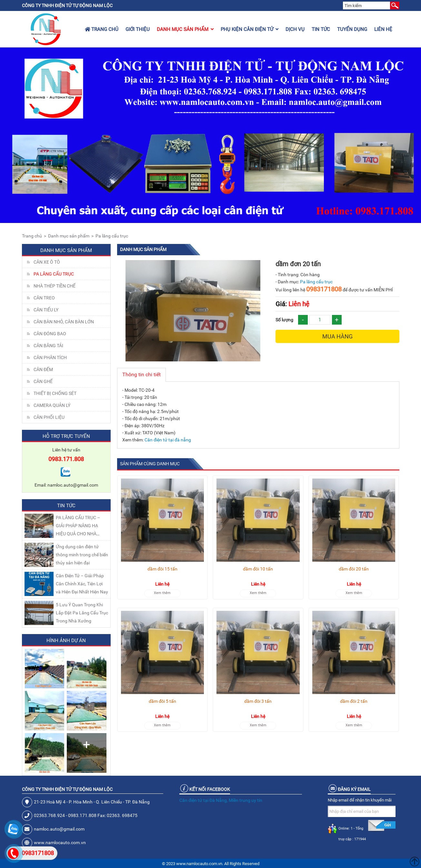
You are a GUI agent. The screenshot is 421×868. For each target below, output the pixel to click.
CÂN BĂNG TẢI (48, 346)
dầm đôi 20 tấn (354, 569)
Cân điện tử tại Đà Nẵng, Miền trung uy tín (221, 800)
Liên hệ (383, 29)
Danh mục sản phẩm (185, 29)
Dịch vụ (295, 29)
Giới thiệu (138, 29)
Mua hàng (337, 336)
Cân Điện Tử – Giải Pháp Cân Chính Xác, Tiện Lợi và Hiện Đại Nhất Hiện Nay (82, 584)
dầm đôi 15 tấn (162, 569)
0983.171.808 (66, 459)
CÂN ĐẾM (43, 369)
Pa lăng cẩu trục (112, 236)
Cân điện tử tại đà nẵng (168, 440)
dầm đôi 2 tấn (354, 701)
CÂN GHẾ (43, 381)
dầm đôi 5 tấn (162, 701)
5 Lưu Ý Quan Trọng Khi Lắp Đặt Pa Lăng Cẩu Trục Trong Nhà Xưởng (82, 613)
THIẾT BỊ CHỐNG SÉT (55, 393)
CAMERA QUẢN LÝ (52, 405)
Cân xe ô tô (47, 262)
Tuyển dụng (352, 29)
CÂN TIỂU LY (46, 310)
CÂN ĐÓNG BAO (50, 334)
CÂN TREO (44, 298)
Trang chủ (102, 29)
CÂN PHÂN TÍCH (50, 358)
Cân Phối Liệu (49, 417)
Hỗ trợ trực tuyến (66, 436)
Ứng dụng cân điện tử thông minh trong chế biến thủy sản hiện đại (82, 555)
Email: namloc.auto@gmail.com (66, 485)
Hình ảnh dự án (66, 641)
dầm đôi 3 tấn (258, 701)
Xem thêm (162, 593)
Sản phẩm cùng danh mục (150, 464)
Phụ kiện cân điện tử (250, 29)
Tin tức (321, 29)
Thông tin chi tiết (141, 374)
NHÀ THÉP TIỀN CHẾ (55, 286)
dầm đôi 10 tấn (258, 569)
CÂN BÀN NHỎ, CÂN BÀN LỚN (64, 322)
